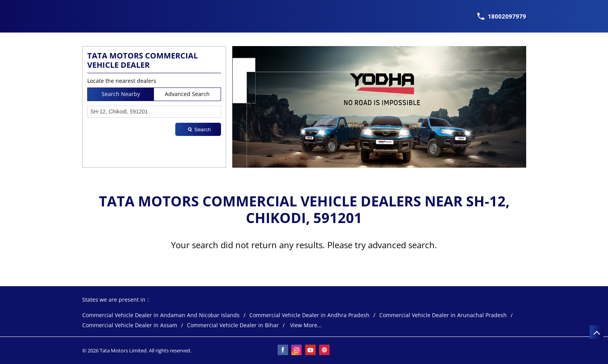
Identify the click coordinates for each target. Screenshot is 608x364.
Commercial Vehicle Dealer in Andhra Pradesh (309, 315)
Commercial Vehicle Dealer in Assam (130, 325)
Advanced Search (187, 94)
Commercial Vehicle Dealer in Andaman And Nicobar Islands (161, 315)
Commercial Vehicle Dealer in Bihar (233, 325)
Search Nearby (121, 94)
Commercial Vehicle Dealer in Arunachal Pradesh (443, 315)
